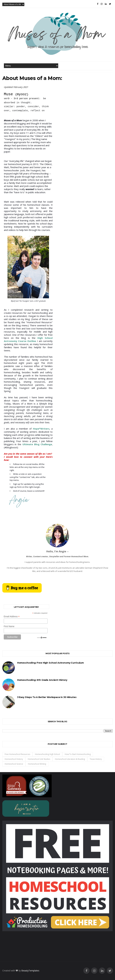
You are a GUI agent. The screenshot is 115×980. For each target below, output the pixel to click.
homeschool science (14, 764)
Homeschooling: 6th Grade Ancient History (42, 680)
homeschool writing (37, 764)
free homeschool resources (17, 754)
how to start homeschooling (78, 754)
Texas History (96, 759)
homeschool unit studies (39, 759)
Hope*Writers (41, 429)
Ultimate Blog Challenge (37, 444)
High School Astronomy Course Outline (28, 339)
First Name (9, 626)
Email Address (12, 617)
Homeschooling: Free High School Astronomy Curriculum (50, 663)
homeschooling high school (47, 754)
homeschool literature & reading (70, 759)
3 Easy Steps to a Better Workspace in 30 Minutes (47, 697)
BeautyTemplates (30, 971)
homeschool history (14, 759)
